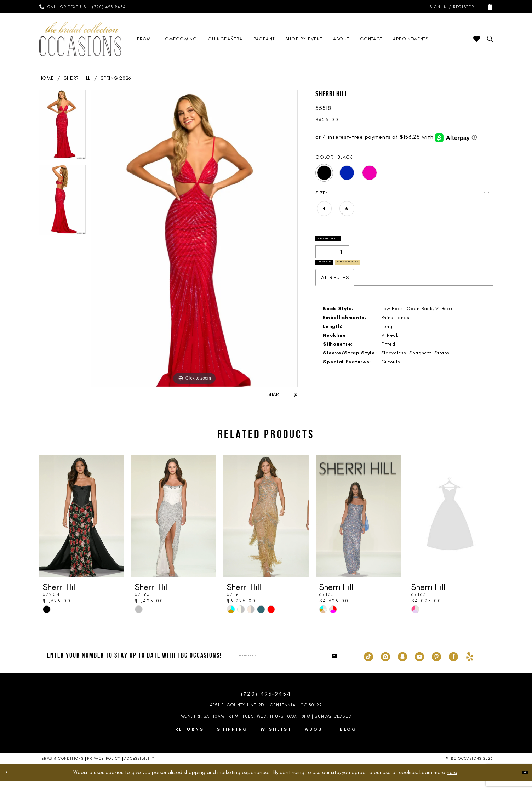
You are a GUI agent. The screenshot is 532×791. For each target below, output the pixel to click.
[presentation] (82, 526)
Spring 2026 (116, 78)
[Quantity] (332, 262)
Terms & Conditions (61, 769)
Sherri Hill (77, 78)
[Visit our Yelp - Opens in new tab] (470, 666)
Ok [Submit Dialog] (520, 783)
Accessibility (139, 769)
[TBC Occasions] (80, 39)
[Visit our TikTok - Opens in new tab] (368, 666)
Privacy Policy (104, 769)
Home (47, 78)
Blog (348, 739)
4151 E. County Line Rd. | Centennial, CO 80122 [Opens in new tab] (266, 715)
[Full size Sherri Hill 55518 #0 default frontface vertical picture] (195, 238)
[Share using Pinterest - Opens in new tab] (296, 395)
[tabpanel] (63, 127)
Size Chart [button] (480, 193)
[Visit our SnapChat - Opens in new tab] (402, 666)
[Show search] (490, 39)
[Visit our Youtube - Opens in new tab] (419, 666)
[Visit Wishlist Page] (477, 39)
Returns (190, 739)
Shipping (232, 739)
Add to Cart (340, 280)
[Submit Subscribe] (331, 666)
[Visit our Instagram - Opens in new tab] (385, 666)
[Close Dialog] (11, 783)
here (452, 783)
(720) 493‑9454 (266, 704)
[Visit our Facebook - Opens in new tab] (453, 666)
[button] (450, 7)
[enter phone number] (287, 666)
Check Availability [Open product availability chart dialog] (351, 244)
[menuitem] (82, 6)
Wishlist (276, 739)
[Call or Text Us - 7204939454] (82, 6)
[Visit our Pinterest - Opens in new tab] (436, 666)
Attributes (335, 300)
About (316, 739)
